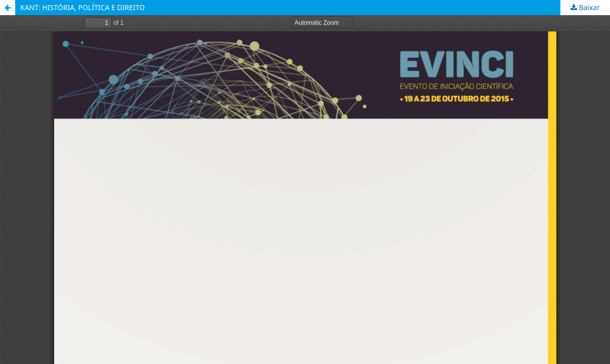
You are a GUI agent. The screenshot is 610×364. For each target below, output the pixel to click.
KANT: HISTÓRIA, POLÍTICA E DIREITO (83, 7)
